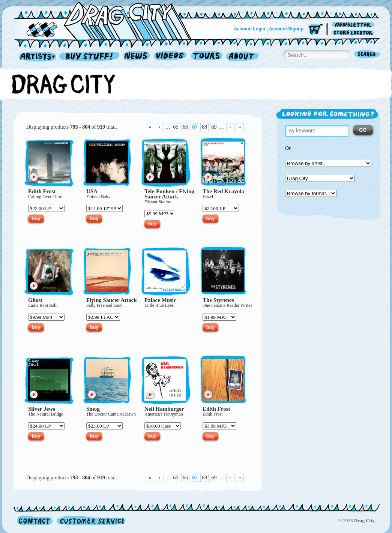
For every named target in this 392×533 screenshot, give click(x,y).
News (137, 57)
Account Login (249, 29)
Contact (35, 520)
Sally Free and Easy (104, 305)
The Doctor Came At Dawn (111, 414)
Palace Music (160, 300)
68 (204, 127)
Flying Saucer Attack (169, 194)
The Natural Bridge (46, 414)
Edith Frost (42, 191)
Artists (36, 57)
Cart (315, 30)
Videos (170, 57)
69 (214, 127)
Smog (93, 409)
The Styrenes (218, 300)
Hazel (208, 197)
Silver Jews (42, 409)
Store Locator (354, 33)
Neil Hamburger (164, 409)
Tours (207, 57)
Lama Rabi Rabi (43, 305)
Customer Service (90, 520)
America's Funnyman (164, 414)
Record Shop (90, 57)
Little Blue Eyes (159, 305)
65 (176, 127)
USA (92, 191)
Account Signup (286, 29)
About (243, 57)
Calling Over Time (45, 197)
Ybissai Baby (98, 197)
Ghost (35, 300)
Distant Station (158, 202)
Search (367, 55)
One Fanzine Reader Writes (227, 305)
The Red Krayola (223, 191)
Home (107, 20)
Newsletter (354, 25)
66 (185, 127)
